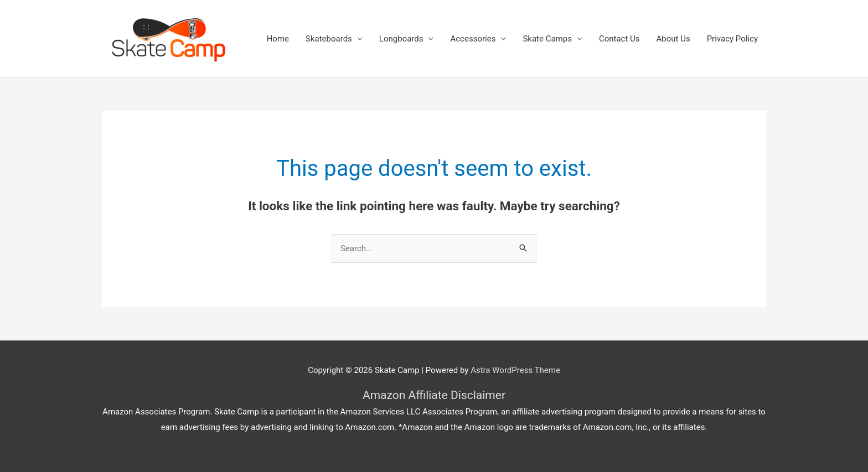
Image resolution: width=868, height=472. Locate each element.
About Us (673, 39)
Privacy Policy (732, 39)
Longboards (401, 39)
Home (278, 39)
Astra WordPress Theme (515, 370)
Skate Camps (547, 39)
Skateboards (329, 39)
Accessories (473, 39)
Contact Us (619, 39)
